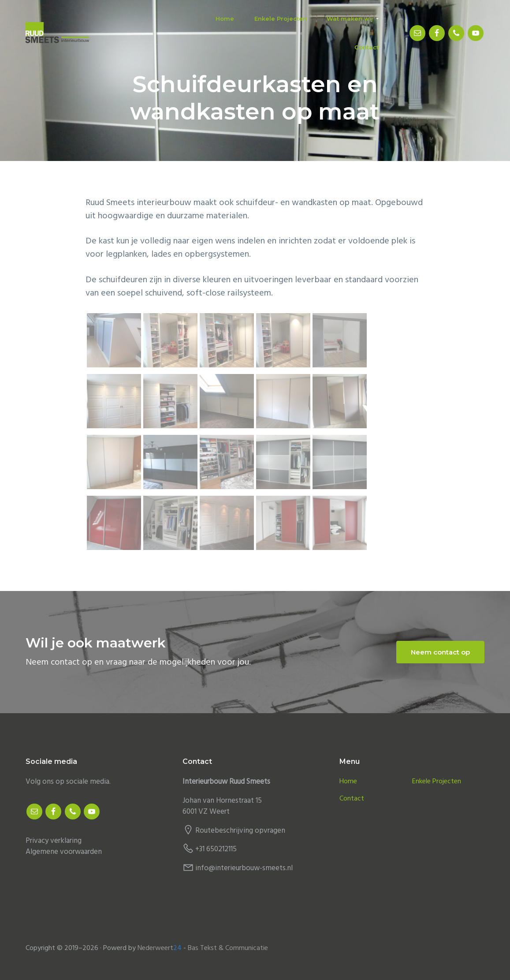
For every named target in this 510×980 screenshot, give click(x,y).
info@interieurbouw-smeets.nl (244, 868)
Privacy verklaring (54, 841)
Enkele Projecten (437, 782)
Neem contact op (440, 652)
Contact (352, 799)
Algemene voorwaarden (64, 852)
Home (348, 782)
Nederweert (160, 948)
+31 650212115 (216, 849)
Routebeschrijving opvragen (240, 831)
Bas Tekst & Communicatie (228, 948)
